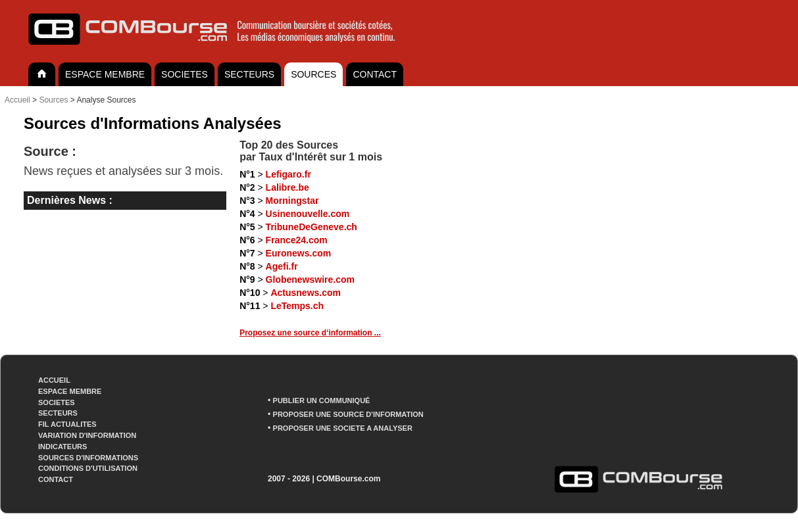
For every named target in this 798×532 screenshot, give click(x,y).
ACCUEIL (54, 380)
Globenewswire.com (310, 279)
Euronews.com (299, 253)
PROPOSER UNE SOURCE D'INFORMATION (348, 414)
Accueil (17, 100)
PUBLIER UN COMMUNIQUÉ (322, 400)
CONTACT (375, 74)
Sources (53, 100)
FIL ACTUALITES (67, 424)
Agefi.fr (282, 266)
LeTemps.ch (297, 306)
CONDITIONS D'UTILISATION (88, 468)
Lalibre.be (287, 187)
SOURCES (313, 74)
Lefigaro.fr (288, 174)
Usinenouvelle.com (308, 214)
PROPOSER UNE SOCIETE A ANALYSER (343, 428)
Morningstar (292, 201)
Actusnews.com (306, 293)
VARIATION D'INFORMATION (87, 435)
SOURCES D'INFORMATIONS (88, 458)
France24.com (297, 240)
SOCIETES (185, 74)
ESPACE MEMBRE (105, 74)
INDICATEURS (62, 447)
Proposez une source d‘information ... (310, 333)
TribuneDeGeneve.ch (312, 227)
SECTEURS (249, 74)
